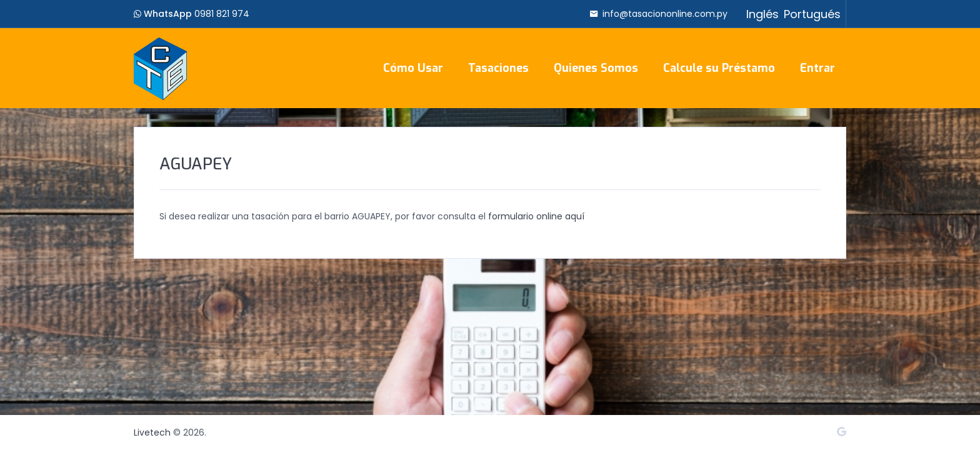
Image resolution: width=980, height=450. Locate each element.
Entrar (817, 68)
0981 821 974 (222, 14)
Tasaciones (498, 68)
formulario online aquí (536, 216)
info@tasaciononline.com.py (665, 14)
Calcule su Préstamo (719, 68)
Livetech (152, 432)
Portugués (812, 14)
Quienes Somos (596, 68)
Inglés (762, 14)
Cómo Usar (413, 68)
